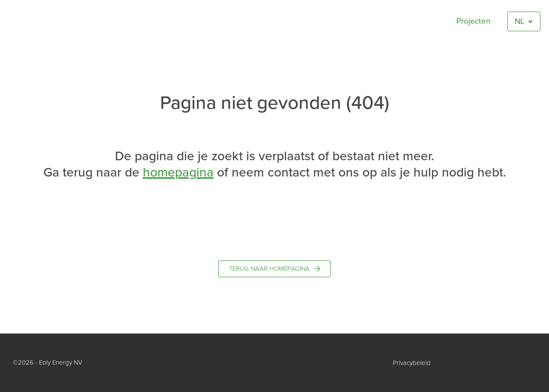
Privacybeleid (412, 363)
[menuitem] (524, 22)
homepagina (178, 172)
